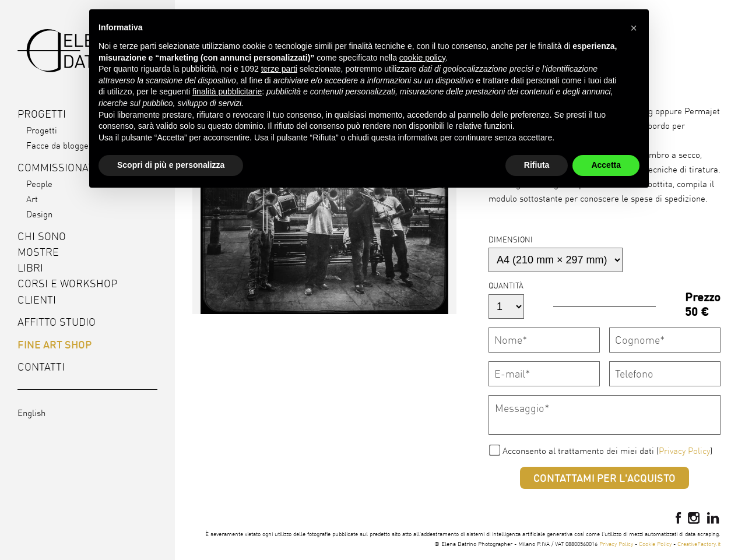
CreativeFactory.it (699, 544)
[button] (634, 28)
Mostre (38, 252)
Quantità (506, 286)
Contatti (41, 367)
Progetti (42, 130)
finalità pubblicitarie (227, 91)
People (39, 184)
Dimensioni (511, 240)
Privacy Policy (684, 451)
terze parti (279, 69)
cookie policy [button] (422, 58)
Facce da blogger (59, 145)
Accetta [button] (606, 165)
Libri (30, 268)
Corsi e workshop (67, 283)
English (31, 413)
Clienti (37, 300)
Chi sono (42, 236)
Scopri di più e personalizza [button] (171, 165)
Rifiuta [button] (537, 165)
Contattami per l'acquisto (605, 478)
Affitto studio (57, 322)
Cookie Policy (655, 544)
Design (39, 214)
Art (32, 199)
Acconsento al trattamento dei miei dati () (607, 451)
